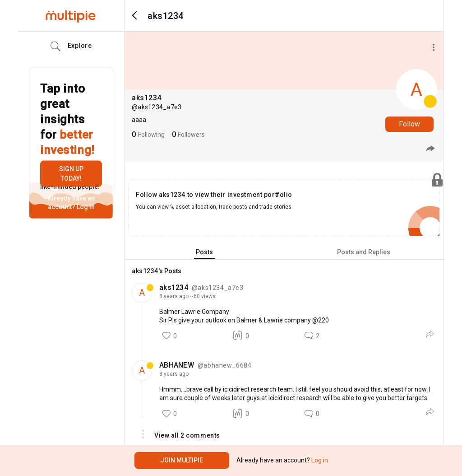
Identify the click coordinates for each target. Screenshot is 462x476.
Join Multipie (182, 460)
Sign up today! (71, 173)
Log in (85, 207)
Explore (71, 47)
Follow (409, 124)
